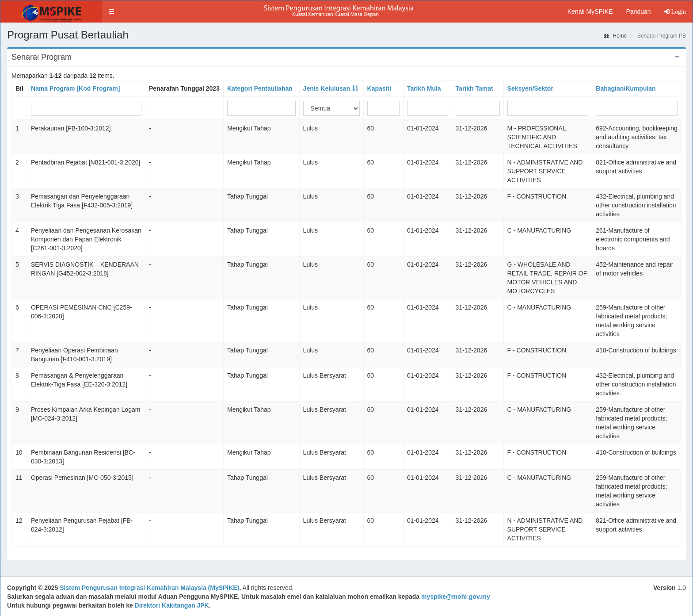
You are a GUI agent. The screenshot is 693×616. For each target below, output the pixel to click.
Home (615, 36)
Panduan (638, 11)
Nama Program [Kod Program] (75, 88)
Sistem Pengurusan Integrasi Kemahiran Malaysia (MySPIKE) (149, 588)
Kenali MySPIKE (590, 11)
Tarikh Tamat (474, 88)
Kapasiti (379, 88)
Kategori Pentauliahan (260, 88)
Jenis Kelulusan (327, 88)
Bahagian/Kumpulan (626, 88)
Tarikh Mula (424, 88)
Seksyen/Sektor (530, 88)
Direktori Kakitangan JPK (172, 605)
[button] (111, 11)
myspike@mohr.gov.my (456, 597)
